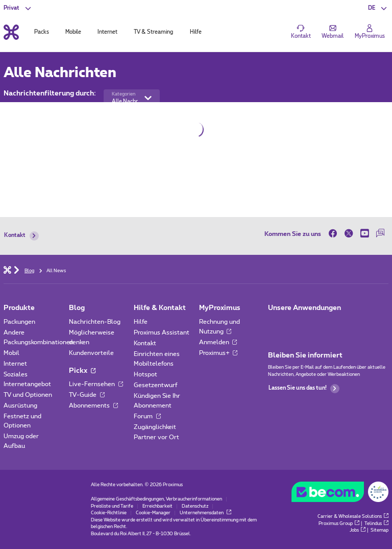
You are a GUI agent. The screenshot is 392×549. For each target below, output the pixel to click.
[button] (378, 8)
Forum (147, 416)
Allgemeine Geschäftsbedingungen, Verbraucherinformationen (156, 499)
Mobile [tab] (73, 32)
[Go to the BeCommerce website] (340, 494)
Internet (15, 364)
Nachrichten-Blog (95, 322)
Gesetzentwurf (156, 385)
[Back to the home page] (11, 32)
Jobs (358, 530)
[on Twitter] (349, 234)
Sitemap (379, 530)
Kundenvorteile (91, 353)
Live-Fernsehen (96, 384)
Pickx (82, 371)
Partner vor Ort (156, 437)
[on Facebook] (335, 234)
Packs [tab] (42, 32)
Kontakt (21, 236)
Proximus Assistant (162, 332)
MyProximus (220, 308)
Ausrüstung (20, 405)
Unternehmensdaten (205, 513)
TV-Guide (87, 395)
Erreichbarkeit (157, 506)
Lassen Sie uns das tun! (304, 389)
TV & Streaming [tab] (153, 32)
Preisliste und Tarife (112, 506)
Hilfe (141, 322)
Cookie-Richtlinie (109, 513)
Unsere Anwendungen (304, 308)
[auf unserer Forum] (381, 234)
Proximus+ (218, 353)
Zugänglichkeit (155, 427)
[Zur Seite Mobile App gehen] (275, 324)
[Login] (370, 32)
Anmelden (218, 342)
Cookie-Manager (153, 513)
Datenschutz (195, 506)
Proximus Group (339, 524)
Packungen (19, 322)
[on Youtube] (365, 234)
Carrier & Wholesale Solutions (353, 517)
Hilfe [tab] (196, 32)
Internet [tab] (107, 32)
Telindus (376, 524)
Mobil (11, 353)
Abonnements (93, 405)
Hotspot (145, 374)
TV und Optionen (28, 395)
